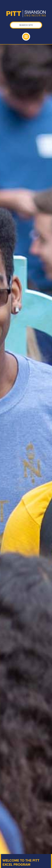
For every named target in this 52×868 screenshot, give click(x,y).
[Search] (26, 25)
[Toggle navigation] (26, 37)
